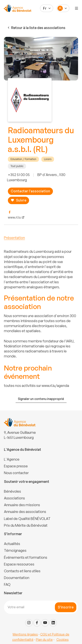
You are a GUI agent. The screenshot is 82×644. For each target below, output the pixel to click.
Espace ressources (19, 564)
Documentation (17, 578)
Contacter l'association (30, 191)
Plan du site (44, 640)
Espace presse (16, 466)
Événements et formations (26, 557)
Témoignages (15, 550)
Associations (14, 498)
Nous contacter (16, 473)
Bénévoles (12, 491)
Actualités (12, 544)
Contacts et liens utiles (22, 571)
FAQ (7, 584)
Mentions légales (25, 634)
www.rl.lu (14, 217)
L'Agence (12, 459)
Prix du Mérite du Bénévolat (26, 525)
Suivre (18, 200)
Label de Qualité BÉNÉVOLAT (27, 519)
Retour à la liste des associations (36, 28)
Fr (45, 8)
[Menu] (77, 8)
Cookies (63, 640)
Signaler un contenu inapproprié (41, 399)
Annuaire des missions (22, 505)
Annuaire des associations (25, 512)
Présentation (14, 238)
